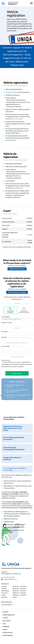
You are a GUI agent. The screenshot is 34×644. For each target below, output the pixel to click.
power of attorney (17, 119)
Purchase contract (11, 92)
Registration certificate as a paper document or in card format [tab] (13, 428)
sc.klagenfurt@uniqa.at (10, 579)
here (21, 299)
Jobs (4, 624)
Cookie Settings (8, 635)
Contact (5, 618)
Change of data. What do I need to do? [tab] (12, 458)
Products (6, 612)
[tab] (17, 469)
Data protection (6, 360)
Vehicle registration (9, 615)
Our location (7, 621)
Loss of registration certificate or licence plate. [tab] (14, 418)
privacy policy (17, 362)
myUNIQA (6, 627)
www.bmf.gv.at (11, 140)
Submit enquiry (17, 373)
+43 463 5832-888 (9, 577)
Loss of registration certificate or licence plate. (15, 469)
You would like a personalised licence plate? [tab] (13, 438)
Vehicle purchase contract (17, 269)
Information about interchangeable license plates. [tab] (14, 448)
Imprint (5, 629)
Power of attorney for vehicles (17, 292)
